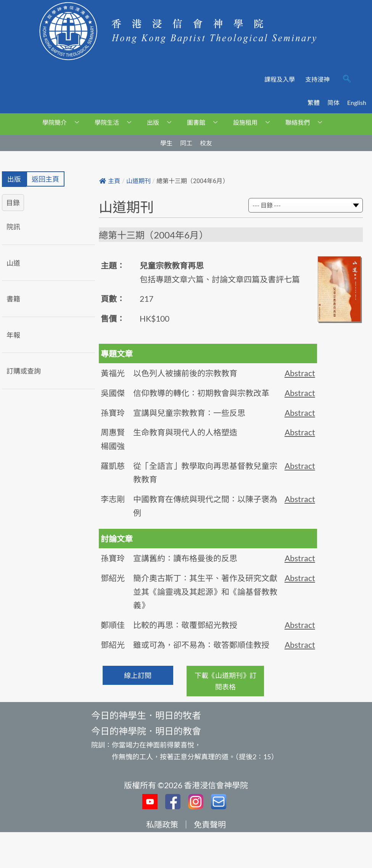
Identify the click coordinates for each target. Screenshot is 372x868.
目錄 (13, 203)
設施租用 (254, 122)
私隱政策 (162, 824)
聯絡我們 (307, 122)
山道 (13, 263)
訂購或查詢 (24, 371)
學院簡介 (64, 122)
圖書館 (205, 122)
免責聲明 (210, 824)
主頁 (110, 181)
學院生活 (116, 122)
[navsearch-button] (347, 79)
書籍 (13, 299)
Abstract (300, 373)
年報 (13, 335)
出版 (162, 122)
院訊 (13, 227)
